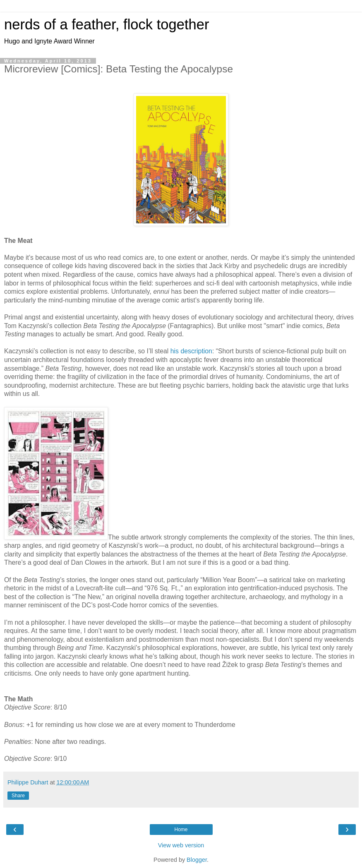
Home (181, 830)
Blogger (197, 860)
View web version (181, 845)
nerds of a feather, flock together (107, 24)
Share (18, 796)
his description (191, 351)
